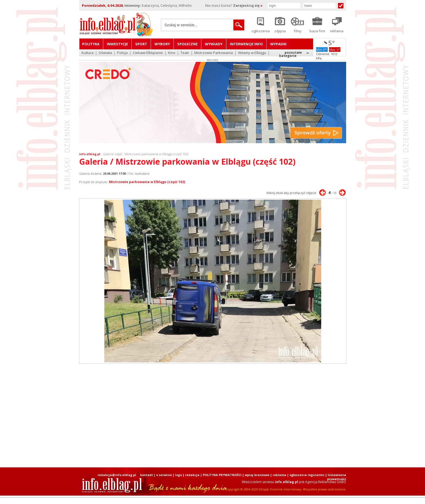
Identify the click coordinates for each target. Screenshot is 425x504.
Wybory (162, 44)
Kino (172, 53)
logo (178, 475)
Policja (122, 53)
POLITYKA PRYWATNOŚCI (222, 475)
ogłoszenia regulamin (307, 475)
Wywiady (214, 44)
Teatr (185, 53)
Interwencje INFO (246, 44)
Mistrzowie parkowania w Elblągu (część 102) (147, 182)
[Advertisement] (212, 416)
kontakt (147, 475)
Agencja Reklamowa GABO (326, 482)
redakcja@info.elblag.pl (117, 475)
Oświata (105, 53)
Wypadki (278, 44)
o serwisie (164, 475)
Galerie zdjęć (112, 154)
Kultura (88, 53)
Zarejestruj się (248, 5)
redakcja (192, 475)
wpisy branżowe (257, 475)
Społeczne (187, 44)
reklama (279, 475)
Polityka (91, 44)
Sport (141, 44)
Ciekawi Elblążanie (148, 53)
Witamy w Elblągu (252, 53)
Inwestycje (117, 44)
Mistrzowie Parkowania (214, 53)
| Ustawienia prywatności (336, 477)
